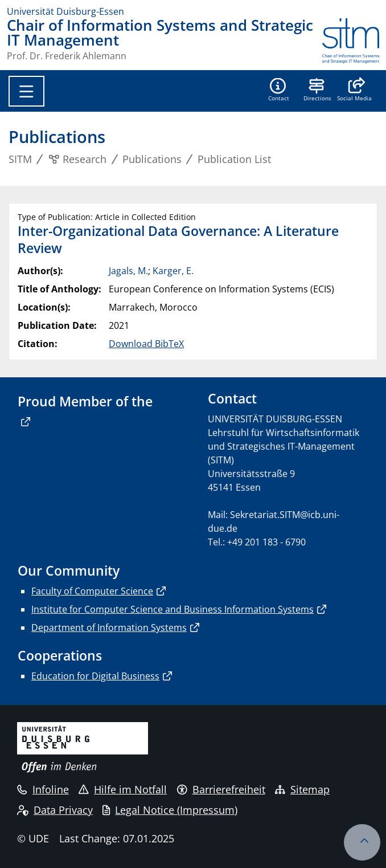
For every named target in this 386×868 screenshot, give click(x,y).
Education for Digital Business (95, 676)
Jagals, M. (128, 271)
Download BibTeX (146, 344)
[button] (354, 91)
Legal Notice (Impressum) (170, 810)
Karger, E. (173, 271)
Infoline (43, 789)
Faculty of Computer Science (92, 591)
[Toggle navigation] (26, 91)
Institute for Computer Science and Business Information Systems (173, 609)
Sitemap (302, 789)
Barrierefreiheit (221, 789)
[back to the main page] (351, 41)
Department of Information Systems (109, 627)
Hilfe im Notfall (123, 789)
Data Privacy (55, 810)
